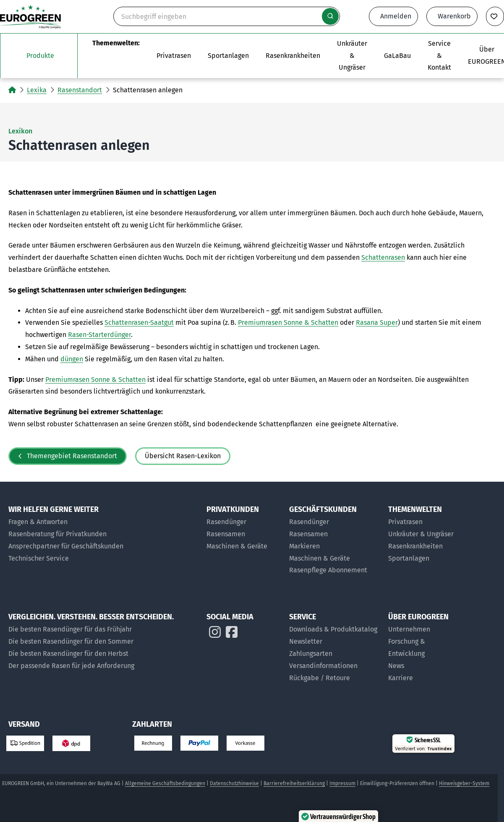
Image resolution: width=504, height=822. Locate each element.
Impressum (342, 783)
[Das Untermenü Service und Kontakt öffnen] (439, 56)
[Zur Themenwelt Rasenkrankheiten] (293, 56)
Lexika (37, 90)
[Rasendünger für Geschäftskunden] (334, 522)
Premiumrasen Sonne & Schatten (288, 322)
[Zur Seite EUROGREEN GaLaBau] (397, 56)
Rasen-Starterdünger (99, 335)
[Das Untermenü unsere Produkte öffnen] (39, 56)
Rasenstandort (80, 90)
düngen (72, 359)
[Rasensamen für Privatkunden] (244, 534)
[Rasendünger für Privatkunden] (244, 522)
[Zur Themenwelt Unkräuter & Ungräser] (352, 56)
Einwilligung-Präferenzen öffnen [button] (397, 783)
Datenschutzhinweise (234, 783)
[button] (472, 790)
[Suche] (227, 16)
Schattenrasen (383, 257)
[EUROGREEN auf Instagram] (215, 634)
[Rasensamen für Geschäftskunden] (334, 534)
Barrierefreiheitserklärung (294, 783)
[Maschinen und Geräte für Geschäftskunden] (334, 559)
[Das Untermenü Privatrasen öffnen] (174, 56)
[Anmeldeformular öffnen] (393, 16)
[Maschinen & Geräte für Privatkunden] (244, 547)
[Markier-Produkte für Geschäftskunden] (334, 547)
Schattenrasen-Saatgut (139, 322)
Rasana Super (377, 322)
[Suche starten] (330, 16)
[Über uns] (425, 630)
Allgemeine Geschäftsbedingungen (165, 783)
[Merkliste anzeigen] (495, 16)
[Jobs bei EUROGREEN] (425, 678)
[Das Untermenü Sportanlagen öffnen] (228, 56)
